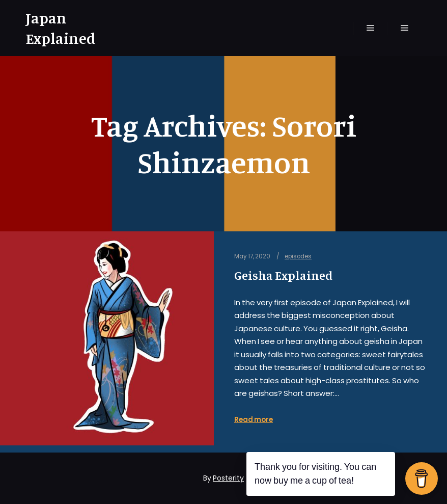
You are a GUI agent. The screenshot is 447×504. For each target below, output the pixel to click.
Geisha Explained (283, 275)
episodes (298, 256)
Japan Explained (61, 28)
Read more (254, 420)
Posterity (228, 478)
